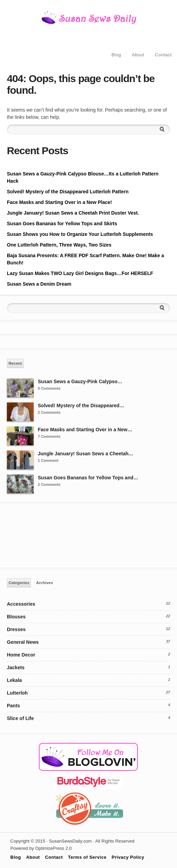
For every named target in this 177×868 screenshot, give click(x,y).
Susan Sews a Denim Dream (39, 284)
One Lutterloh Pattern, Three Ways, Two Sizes (59, 245)
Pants (13, 706)
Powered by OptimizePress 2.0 (41, 848)
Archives (45, 583)
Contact (163, 55)
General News (23, 642)
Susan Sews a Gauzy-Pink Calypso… (80, 381)
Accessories (21, 604)
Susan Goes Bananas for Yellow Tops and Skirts (62, 224)
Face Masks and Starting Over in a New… (85, 430)
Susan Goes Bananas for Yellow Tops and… (88, 478)
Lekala (14, 680)
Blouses (16, 617)
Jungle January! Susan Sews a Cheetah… (86, 454)
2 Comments (49, 412)
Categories (19, 583)
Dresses (16, 629)
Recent (15, 363)
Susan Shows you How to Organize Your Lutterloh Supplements (80, 234)
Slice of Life (20, 718)
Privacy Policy (128, 857)
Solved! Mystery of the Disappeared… (81, 406)
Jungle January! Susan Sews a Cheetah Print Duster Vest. (73, 213)
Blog (116, 55)
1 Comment (48, 460)
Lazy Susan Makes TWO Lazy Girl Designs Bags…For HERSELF (80, 273)
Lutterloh (17, 693)
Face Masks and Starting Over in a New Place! (59, 202)
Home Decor (21, 655)
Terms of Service (87, 857)
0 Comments (49, 388)
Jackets (16, 667)
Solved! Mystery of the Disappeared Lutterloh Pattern (68, 192)
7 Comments (49, 436)
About (138, 55)
